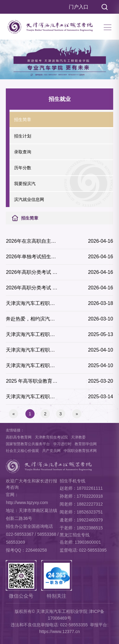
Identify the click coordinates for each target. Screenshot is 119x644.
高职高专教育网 (19, 437)
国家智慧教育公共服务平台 (28, 444)
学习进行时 (62, 444)
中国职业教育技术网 (80, 451)
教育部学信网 (86, 444)
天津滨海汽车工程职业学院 (62, 611)
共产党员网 (51, 451)
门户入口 (79, 7)
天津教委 (78, 437)
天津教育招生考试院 (51, 437)
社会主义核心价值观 (22, 451)
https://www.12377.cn (60, 631)
